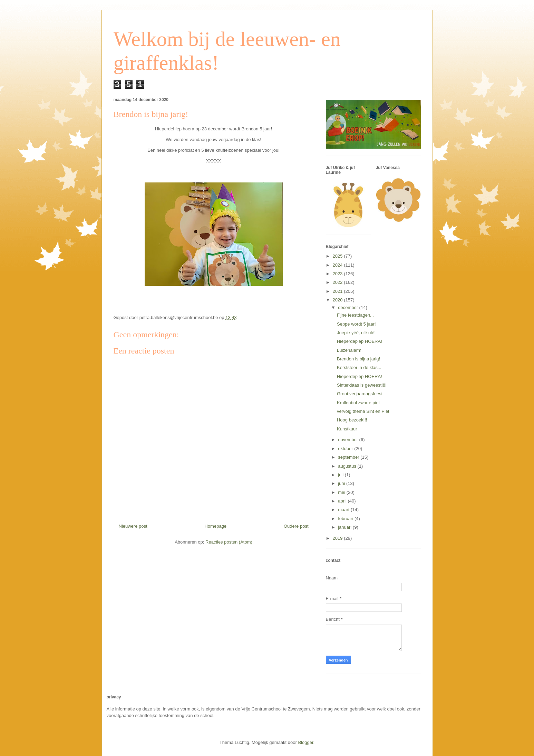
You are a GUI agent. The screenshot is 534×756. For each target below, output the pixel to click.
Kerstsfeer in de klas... (359, 367)
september (349, 457)
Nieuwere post (133, 526)
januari (345, 527)
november (348, 440)
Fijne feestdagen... (355, 315)
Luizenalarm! (350, 350)
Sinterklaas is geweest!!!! (362, 385)
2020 (338, 300)
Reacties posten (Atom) (229, 542)
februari (346, 519)
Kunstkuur (347, 429)
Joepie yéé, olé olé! (356, 333)
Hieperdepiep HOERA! (360, 341)
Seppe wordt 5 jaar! (356, 324)
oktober (346, 449)
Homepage (215, 526)
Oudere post (296, 526)
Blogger (305, 742)
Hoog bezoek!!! (352, 420)
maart (344, 510)
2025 (338, 256)
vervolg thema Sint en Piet (363, 411)
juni (342, 483)
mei (342, 492)
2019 (338, 538)
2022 (338, 282)
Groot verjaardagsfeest (360, 394)
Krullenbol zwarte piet (358, 403)
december (348, 307)
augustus (348, 466)
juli (341, 475)
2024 (338, 265)
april (343, 501)
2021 (338, 291)
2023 (338, 274)
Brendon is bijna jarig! (358, 359)
